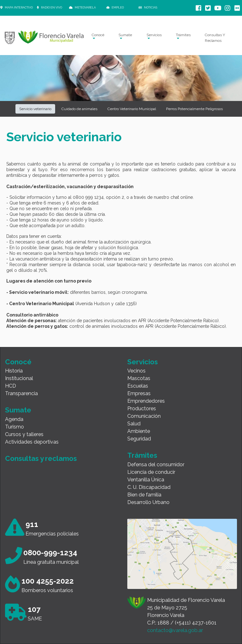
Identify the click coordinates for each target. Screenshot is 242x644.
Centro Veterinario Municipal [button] (132, 109)
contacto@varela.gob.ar (175, 630)
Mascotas (139, 378)
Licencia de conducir (151, 472)
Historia (14, 371)
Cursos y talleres (24, 434)
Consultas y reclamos (41, 458)
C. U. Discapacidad (149, 487)
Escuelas (138, 386)
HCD (11, 386)
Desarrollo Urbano (148, 502)
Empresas (139, 393)
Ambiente (139, 431)
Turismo (14, 427)
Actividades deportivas (32, 442)
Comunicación (144, 416)
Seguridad (139, 439)
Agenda (14, 419)
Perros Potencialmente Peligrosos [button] (194, 109)
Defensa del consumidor (156, 465)
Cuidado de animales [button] (79, 109)
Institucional (19, 378)
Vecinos (136, 371)
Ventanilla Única (146, 480)
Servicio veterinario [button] (35, 109)
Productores (142, 409)
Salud (134, 424)
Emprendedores (146, 401)
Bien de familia (144, 495)
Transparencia (21, 393)
